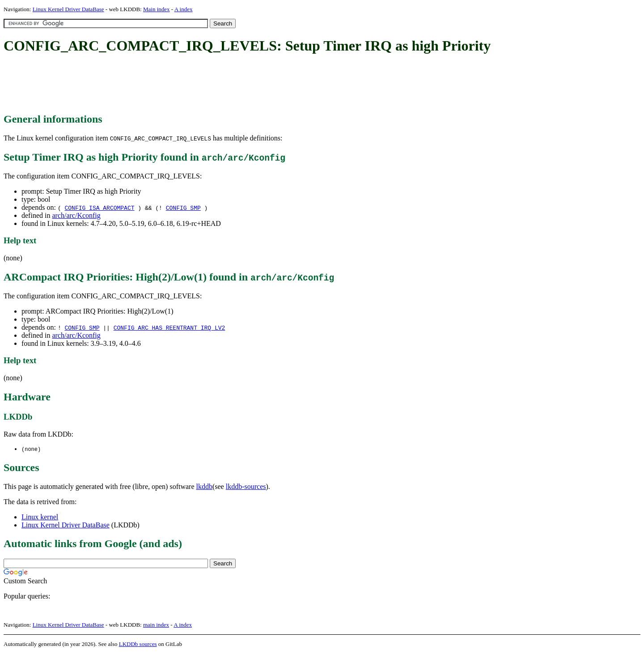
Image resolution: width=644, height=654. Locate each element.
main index (156, 625)
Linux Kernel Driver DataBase (68, 9)
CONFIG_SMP (183, 208)
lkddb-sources (246, 487)
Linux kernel (40, 517)
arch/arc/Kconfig (76, 215)
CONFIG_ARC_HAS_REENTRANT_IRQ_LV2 (169, 327)
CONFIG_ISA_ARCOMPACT (99, 208)
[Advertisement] (166, 84)
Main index (157, 9)
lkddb (204, 487)
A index (184, 9)
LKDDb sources (138, 644)
